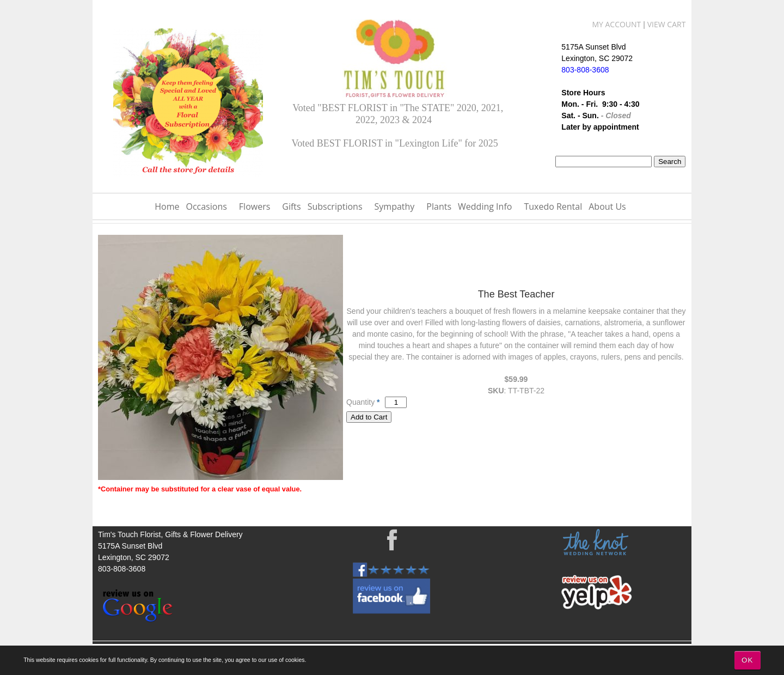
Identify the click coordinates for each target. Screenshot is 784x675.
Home (167, 206)
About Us (607, 206)
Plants (439, 206)
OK (747, 660)
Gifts (291, 206)
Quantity (360, 402)
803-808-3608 (122, 569)
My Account (616, 24)
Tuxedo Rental (553, 206)
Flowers (255, 206)
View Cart (667, 24)
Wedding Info (485, 206)
